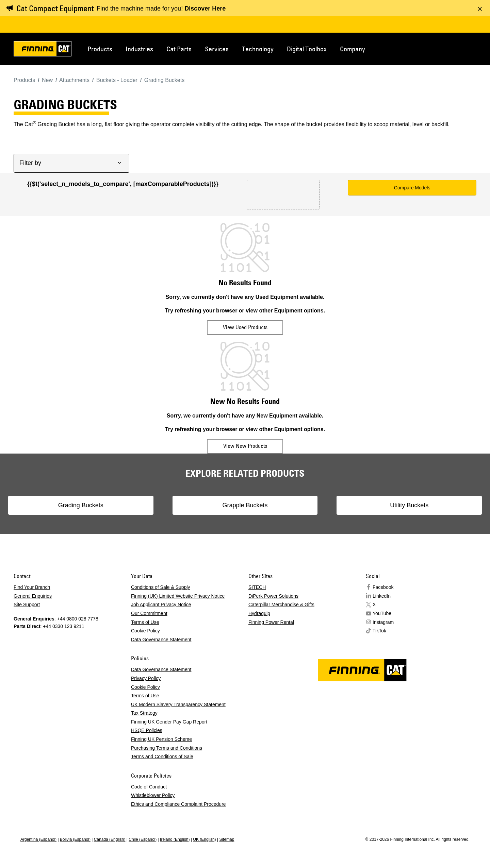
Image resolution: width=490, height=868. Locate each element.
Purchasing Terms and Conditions (167, 748)
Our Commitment (149, 613)
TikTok (379, 631)
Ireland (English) (175, 839)
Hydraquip (259, 613)
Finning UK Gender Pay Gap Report (169, 722)
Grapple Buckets (245, 505)
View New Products (245, 446)
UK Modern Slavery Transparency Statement (178, 704)
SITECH (257, 587)
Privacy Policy (146, 678)
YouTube (382, 613)
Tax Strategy (144, 713)
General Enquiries (33, 596)
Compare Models (412, 188)
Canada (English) (110, 839)
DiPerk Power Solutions (273, 596)
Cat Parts (179, 49)
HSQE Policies (147, 730)
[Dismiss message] (480, 9)
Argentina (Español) (38, 839)
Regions (466, 48)
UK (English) (204, 839)
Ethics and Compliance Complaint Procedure (178, 804)
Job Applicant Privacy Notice (161, 605)
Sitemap (227, 839)
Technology (258, 49)
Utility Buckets (373, 505)
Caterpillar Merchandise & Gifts (281, 605)
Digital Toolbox (307, 49)
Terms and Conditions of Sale (162, 756)
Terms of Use (145, 622)
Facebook (383, 587)
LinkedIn (382, 596)
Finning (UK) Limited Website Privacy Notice (178, 596)
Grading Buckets (117, 505)
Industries (139, 49)
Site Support (27, 605)
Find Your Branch (32, 587)
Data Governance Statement (161, 640)
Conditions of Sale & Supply (161, 587)
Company (353, 49)
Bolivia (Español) (75, 839)
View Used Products (245, 327)
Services (217, 49)
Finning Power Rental (271, 622)
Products (100, 49)
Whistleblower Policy (153, 795)
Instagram (383, 622)
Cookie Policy (145, 631)
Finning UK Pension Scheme (161, 739)
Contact (444, 48)
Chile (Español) (143, 839)
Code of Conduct (149, 787)
